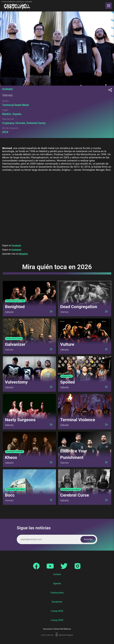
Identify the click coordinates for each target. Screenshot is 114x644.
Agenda (57, 583)
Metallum (23, 254)
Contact (57, 574)
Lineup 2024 (57, 611)
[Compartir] (110, 90)
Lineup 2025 (57, 620)
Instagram (16, 250)
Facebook (16, 245)
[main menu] (109, 6)
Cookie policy (57, 593)
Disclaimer (57, 602)
